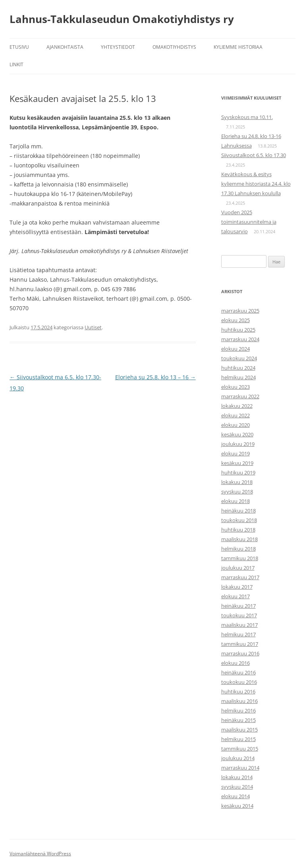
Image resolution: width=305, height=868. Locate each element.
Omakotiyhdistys (174, 47)
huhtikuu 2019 (238, 472)
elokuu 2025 (236, 320)
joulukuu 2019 (238, 444)
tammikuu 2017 (240, 644)
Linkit (16, 64)
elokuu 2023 (236, 387)
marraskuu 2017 (240, 577)
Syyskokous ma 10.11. (247, 117)
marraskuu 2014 (240, 768)
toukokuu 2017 (239, 615)
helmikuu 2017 (238, 634)
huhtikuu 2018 (238, 530)
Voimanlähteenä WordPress (40, 854)
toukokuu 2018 (239, 520)
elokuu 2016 (236, 663)
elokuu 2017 (236, 596)
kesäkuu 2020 (237, 434)
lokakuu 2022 (237, 406)
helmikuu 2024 (238, 377)
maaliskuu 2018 (239, 539)
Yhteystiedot (118, 47)
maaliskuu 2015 (239, 730)
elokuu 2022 (236, 415)
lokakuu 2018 (237, 482)
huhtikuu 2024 (238, 368)
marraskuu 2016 (240, 653)
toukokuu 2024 (239, 358)
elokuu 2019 (236, 453)
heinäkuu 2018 (238, 511)
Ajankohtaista (65, 47)
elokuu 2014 (236, 796)
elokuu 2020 (236, 425)
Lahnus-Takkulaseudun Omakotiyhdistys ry (122, 19)
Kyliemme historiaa (238, 47)
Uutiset (93, 327)
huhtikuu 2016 (238, 691)
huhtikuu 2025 (238, 330)
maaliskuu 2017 (239, 625)
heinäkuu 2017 (238, 606)
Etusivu (19, 47)
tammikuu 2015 (240, 749)
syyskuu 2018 (237, 492)
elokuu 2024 (236, 349)
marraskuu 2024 (240, 339)
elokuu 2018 (236, 501)
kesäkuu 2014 (237, 806)
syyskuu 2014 (237, 787)
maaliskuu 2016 (239, 701)
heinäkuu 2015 (238, 720)
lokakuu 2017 (237, 587)
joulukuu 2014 (238, 758)
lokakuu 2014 (237, 777)
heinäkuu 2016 (238, 672)
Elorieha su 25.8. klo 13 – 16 (155, 377)
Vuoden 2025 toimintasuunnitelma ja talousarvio (249, 222)
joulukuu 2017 (238, 568)
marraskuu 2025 (240, 311)
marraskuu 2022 (240, 396)
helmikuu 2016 (238, 711)
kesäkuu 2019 (237, 463)
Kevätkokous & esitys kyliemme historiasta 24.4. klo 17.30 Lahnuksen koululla (256, 184)
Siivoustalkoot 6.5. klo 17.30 (254, 155)
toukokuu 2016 (239, 682)
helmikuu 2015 (238, 739)
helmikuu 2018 (238, 549)
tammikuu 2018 (240, 558)
